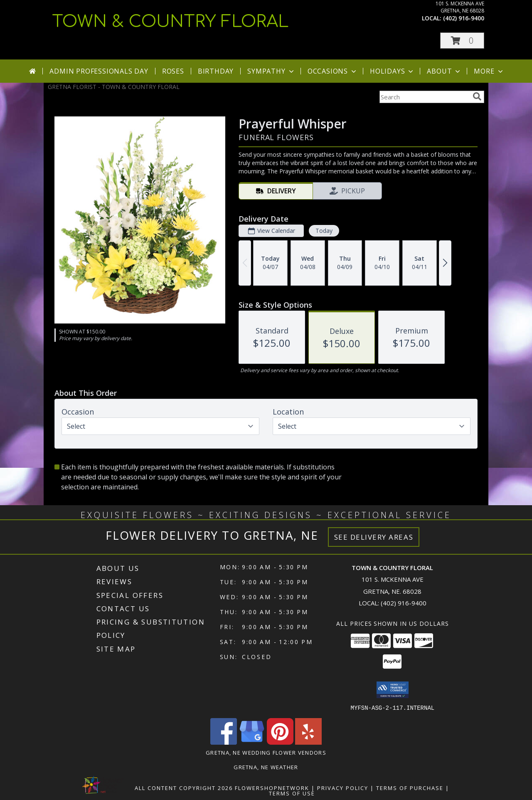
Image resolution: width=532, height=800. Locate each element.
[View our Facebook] (224, 742)
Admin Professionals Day (99, 71)
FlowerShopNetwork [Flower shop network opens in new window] (272, 788)
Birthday (216, 71)
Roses (173, 71)
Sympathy (271, 71)
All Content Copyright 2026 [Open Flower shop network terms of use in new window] (184, 788)
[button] (462, 41)
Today (324, 231)
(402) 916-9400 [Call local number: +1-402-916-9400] (464, 18)
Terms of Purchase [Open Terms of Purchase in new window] (410, 788)
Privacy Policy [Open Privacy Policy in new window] (343, 788)
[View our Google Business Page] (252, 742)
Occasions (333, 71)
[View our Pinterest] (280, 742)
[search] (477, 96)
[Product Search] (424, 97)
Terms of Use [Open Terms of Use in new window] (292, 793)
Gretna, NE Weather (266, 767)
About (444, 71)
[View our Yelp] (308, 742)
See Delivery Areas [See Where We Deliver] (374, 537)
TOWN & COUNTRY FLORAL (170, 22)
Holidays (392, 71)
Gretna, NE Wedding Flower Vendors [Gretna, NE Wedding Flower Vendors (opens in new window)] (266, 752)
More (489, 71)
